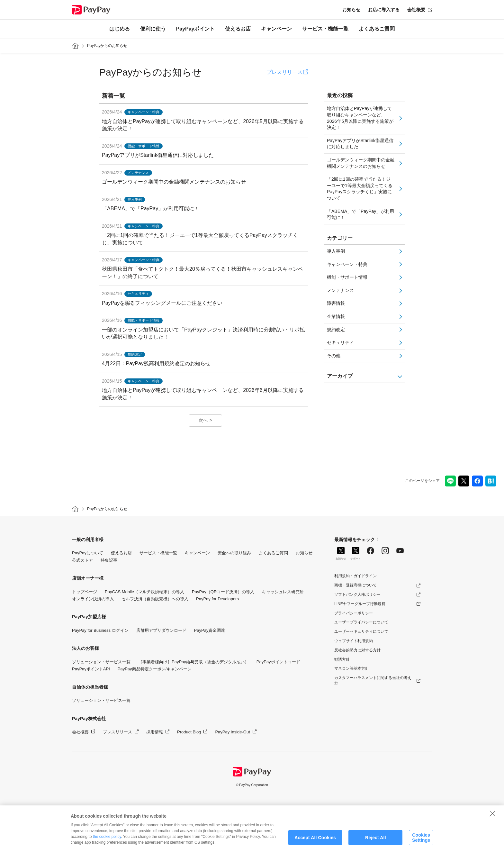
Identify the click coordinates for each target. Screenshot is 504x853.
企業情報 (336, 316)
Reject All (376, 841)
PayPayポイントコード (278, 662)
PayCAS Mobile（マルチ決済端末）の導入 (144, 592)
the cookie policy (107, 841)
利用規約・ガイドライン (355, 576)
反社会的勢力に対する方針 (357, 650)
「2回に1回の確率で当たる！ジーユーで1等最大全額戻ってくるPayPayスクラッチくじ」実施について (360, 189)
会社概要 (416, 10)
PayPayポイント (196, 29)
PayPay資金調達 (210, 630)
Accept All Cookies (315, 841)
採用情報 (155, 732)
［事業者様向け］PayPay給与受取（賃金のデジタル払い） (194, 662)
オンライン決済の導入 (93, 599)
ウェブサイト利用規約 (354, 641)
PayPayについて (88, 553)
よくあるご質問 (377, 29)
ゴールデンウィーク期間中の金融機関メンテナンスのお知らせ (361, 163)
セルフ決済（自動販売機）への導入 (155, 599)
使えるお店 (238, 29)
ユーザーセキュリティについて (361, 631)
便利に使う (153, 29)
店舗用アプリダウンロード (161, 630)
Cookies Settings (421, 842)
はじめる (120, 29)
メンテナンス (340, 290)
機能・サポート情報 (347, 277)
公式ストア (82, 560)
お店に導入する (384, 10)
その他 (334, 356)
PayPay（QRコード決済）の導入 (223, 592)
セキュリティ (340, 342)
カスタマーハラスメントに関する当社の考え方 (373, 681)
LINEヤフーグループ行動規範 (360, 604)
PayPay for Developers (217, 599)
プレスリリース (284, 72)
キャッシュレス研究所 (283, 592)
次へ (203, 420)
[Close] (492, 818)
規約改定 (336, 330)
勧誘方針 (342, 659)
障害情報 (336, 303)
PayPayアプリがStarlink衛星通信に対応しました (360, 144)
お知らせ (351, 10)
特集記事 (109, 560)
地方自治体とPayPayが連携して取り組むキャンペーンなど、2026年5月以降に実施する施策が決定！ (360, 118)
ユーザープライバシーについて (361, 622)
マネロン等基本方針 (352, 668)
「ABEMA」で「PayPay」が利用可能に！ (360, 214)
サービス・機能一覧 (325, 29)
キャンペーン (276, 29)
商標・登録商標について (355, 585)
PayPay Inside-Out (232, 732)
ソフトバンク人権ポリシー (357, 594)
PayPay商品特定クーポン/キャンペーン (155, 669)
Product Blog (189, 732)
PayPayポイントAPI (91, 669)
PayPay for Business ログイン (100, 630)
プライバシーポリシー (354, 613)
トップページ (85, 592)
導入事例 (336, 251)
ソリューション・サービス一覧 (101, 662)
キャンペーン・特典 (347, 264)
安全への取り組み (234, 553)
